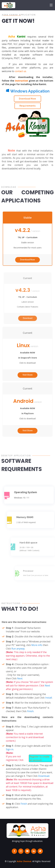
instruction (21, 82)
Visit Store (28, 368)
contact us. (21, 72)
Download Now (27, 100)
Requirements (28, 107)
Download (27, 312)
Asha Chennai (24, 861)
